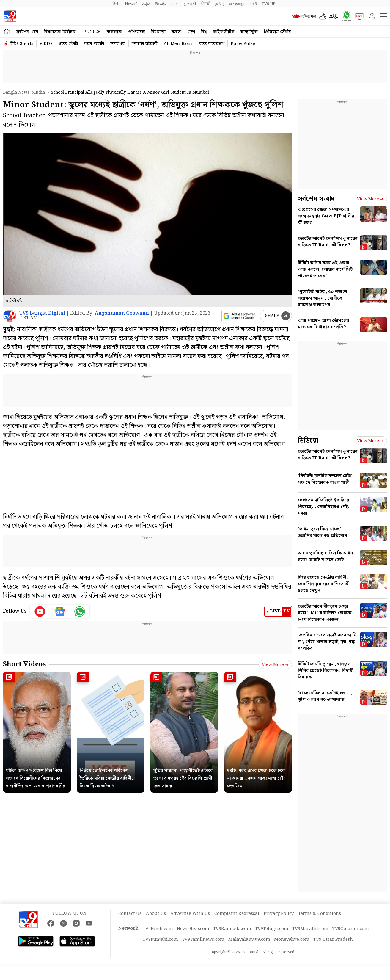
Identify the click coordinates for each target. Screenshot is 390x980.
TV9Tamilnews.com (203, 940)
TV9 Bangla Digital (42, 313)
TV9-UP (268, 4)
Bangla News (16, 92)
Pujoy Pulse (243, 44)
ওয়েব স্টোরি (68, 44)
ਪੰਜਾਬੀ (206, 4)
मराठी (174, 4)
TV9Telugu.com (272, 929)
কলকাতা (114, 32)
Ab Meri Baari (178, 44)
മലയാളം (237, 4)
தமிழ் (220, 4)
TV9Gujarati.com (351, 929)
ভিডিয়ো (308, 441)
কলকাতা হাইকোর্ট (145, 44)
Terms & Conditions (320, 914)
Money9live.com (292, 940)
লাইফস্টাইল (224, 32)
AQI (334, 16)
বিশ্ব (204, 32)
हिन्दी (116, 4)
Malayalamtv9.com (249, 940)
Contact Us (130, 914)
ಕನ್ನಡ (146, 4)
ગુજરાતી (190, 4)
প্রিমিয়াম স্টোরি (277, 32)
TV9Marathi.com (310, 929)
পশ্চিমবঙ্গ (137, 32)
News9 (131, 4)
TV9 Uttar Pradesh (333, 940)
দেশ (191, 32)
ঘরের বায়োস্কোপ (212, 44)
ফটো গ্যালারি (94, 44)
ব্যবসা (177, 32)
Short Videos (24, 664)
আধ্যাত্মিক (249, 32)
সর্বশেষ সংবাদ (316, 199)
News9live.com (193, 929)
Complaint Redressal (237, 914)
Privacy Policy (279, 914)
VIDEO (46, 44)
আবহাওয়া (118, 44)
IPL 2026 (91, 32)
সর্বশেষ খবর (27, 32)
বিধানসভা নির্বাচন (60, 32)
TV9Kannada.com (232, 929)
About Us (156, 914)
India (40, 92)
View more (275, 665)
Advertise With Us (190, 914)
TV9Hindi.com (158, 929)
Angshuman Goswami (122, 313)
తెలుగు (160, 4)
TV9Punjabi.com (160, 940)
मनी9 (253, 4)
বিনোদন (158, 32)
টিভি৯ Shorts (21, 44)
